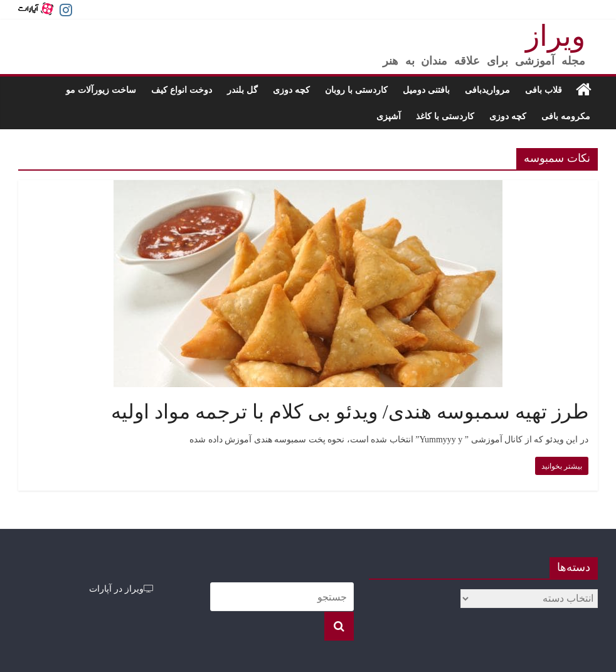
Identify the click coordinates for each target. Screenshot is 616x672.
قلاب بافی (544, 89)
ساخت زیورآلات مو (101, 89)
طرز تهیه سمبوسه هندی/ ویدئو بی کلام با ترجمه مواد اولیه (350, 412)
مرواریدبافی (487, 89)
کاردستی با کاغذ (445, 116)
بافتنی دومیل (426, 89)
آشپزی (389, 116)
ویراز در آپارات (121, 588)
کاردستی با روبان (356, 89)
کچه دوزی (291, 89)
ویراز (555, 36)
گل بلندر (242, 89)
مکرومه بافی (566, 116)
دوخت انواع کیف (182, 89)
